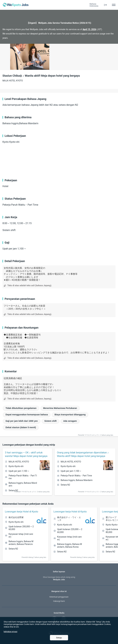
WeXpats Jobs (59, 578)
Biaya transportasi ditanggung (70, 415)
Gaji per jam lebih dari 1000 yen (22, 421)
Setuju (59, 638)
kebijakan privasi (11, 632)
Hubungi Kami (59, 601)
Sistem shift (50, 421)
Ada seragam (70, 421)
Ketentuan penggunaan (59, 597)
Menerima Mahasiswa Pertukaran (60, 408)
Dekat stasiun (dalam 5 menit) (21, 427)
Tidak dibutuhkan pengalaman (21, 408)
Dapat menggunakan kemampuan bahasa (27, 415)
